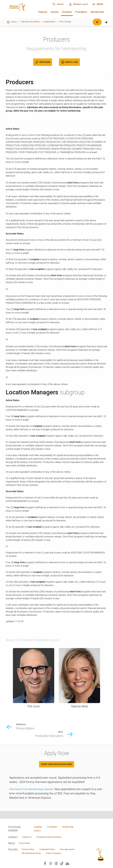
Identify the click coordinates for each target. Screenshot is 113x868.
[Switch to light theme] (97, 22)
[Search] (54, 4)
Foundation (81, 12)
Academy (67, 12)
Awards (55, 12)
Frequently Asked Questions (52, 838)
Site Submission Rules (33, 855)
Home (12, 22)
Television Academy (31, 22)
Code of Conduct (58, 855)
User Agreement (74, 850)
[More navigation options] (98, 4)
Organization (52, 22)
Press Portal (26, 844)
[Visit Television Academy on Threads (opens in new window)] (56, 865)
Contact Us (28, 838)
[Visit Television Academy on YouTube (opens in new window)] (67, 865)
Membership (97, 12)
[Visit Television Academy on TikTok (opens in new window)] (62, 865)
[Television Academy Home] (23, 9)
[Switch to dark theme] (106, 22)
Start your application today (57, 757)
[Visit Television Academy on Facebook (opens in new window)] (45, 865)
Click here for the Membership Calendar (34, 782)
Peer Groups (68, 22)
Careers (36, 831)
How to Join (69, 62)
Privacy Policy (29, 850)
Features (43, 12)
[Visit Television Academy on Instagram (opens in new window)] (51, 865)
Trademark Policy (51, 850)
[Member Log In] (77, 4)
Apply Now (43, 62)
